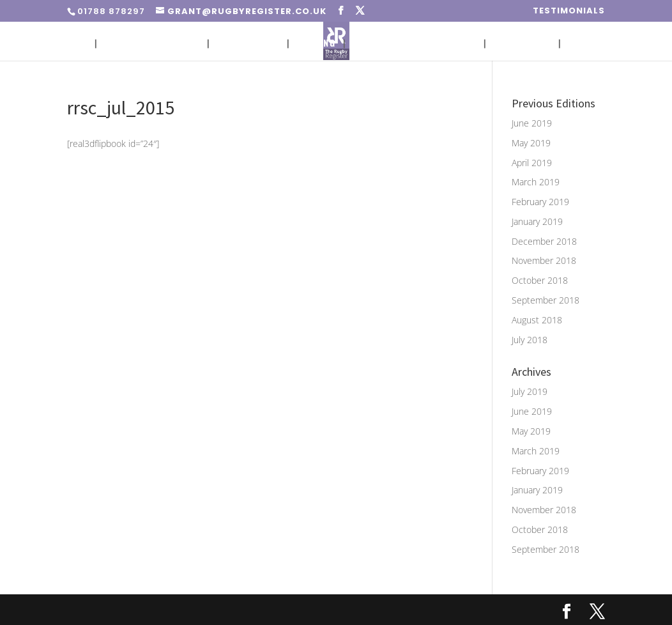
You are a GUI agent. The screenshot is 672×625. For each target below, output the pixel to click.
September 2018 (546, 300)
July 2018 (530, 340)
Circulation (248, 44)
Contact (589, 44)
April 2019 (532, 163)
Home (74, 44)
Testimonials (569, 12)
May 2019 (531, 143)
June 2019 (532, 123)
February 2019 (540, 202)
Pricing (317, 44)
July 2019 (530, 391)
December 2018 (544, 241)
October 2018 (540, 280)
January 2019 (537, 221)
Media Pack (522, 44)
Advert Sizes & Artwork (415, 44)
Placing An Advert (152, 44)
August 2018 (537, 320)
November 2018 (544, 260)
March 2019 (536, 182)
